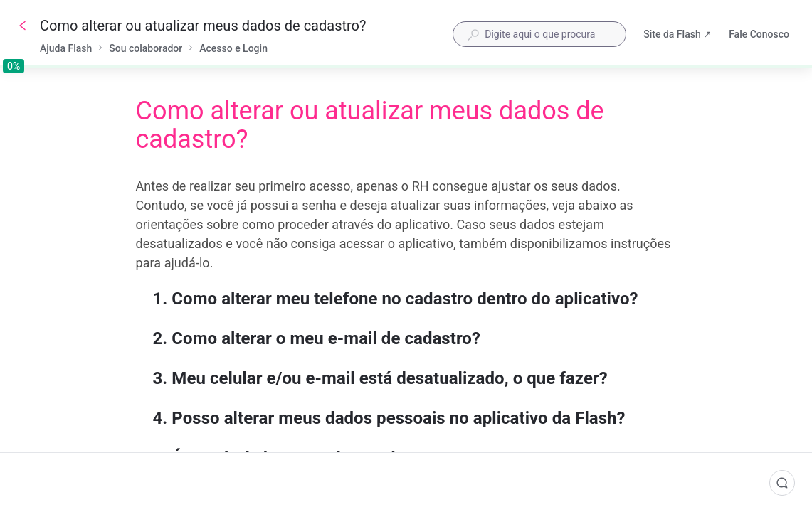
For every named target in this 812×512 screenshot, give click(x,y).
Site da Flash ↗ (677, 36)
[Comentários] (782, 483)
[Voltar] (23, 26)
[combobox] (539, 34)
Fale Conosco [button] (759, 34)
